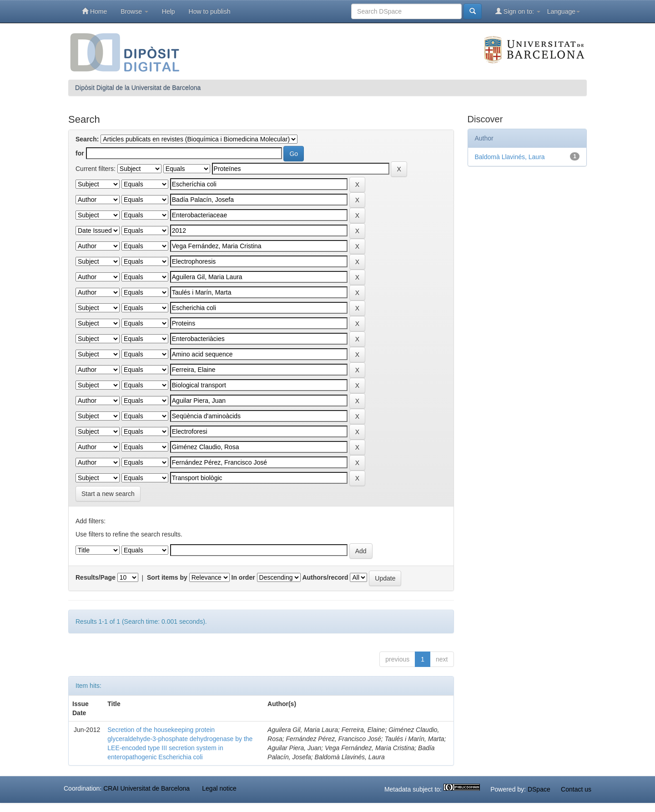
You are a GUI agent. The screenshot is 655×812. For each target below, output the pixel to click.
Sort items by (167, 577)
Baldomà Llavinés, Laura (510, 157)
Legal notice (219, 788)
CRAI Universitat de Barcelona (146, 788)
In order (243, 577)
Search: (87, 139)
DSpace (539, 789)
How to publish (210, 11)
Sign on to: (518, 11)
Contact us (576, 789)
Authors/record (325, 577)
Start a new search (108, 494)
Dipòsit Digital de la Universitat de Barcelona (138, 88)
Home (94, 11)
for (80, 153)
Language (564, 11)
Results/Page (96, 577)
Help (169, 11)
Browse (134, 11)
